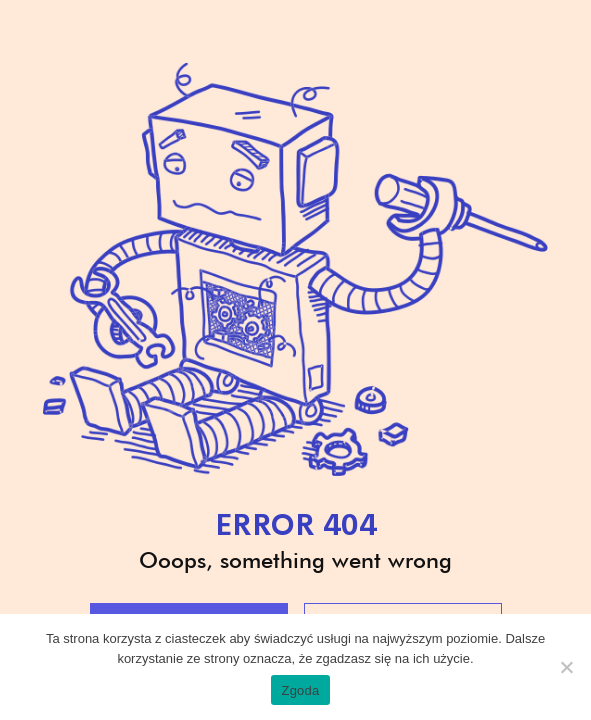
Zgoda (300, 690)
